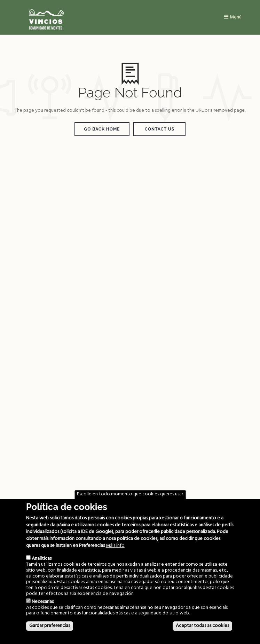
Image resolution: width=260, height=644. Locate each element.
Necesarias (43, 602)
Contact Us (160, 129)
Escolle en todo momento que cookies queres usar (130, 494)
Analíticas (42, 559)
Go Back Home (102, 129)
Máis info (115, 546)
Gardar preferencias (50, 626)
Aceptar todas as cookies (202, 626)
